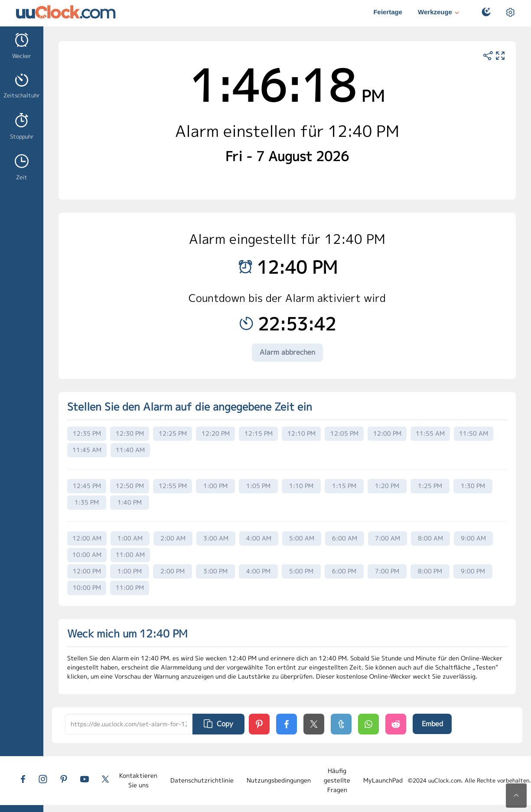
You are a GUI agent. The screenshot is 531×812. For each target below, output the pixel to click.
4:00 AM (259, 538)
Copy (218, 724)
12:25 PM (173, 433)
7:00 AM (388, 538)
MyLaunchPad (383, 780)
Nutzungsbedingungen (279, 780)
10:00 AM (87, 555)
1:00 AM (130, 538)
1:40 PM (130, 502)
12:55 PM (173, 486)
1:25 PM (430, 486)
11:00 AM (130, 555)
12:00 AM (87, 538)
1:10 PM (301, 486)
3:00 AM (216, 538)
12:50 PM (130, 486)
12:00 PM (387, 433)
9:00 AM (473, 538)
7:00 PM (387, 571)
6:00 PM (344, 571)
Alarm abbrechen (287, 352)
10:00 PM (87, 587)
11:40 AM (130, 450)
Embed (432, 724)
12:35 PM (87, 433)
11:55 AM (430, 433)
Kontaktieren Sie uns (138, 780)
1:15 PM (344, 486)
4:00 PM (258, 571)
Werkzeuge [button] (440, 13)
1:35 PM (87, 502)
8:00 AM (430, 538)
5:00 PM (301, 571)
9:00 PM (473, 571)
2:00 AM (173, 538)
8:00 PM (430, 571)
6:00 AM (345, 538)
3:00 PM (215, 571)
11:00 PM (130, 587)
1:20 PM (387, 486)
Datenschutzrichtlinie (202, 780)
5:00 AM (302, 538)
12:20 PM (216, 433)
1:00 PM (215, 486)
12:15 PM (259, 433)
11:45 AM (87, 450)
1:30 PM (473, 486)
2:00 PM (173, 571)
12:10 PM (301, 433)
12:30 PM (130, 433)
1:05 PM (258, 486)
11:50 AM (474, 433)
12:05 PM (344, 433)
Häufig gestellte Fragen (337, 780)
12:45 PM (87, 486)
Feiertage (388, 12)
